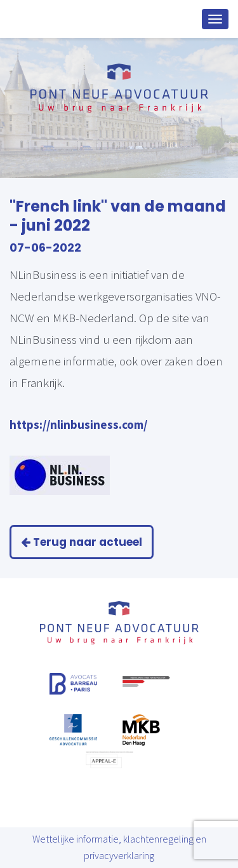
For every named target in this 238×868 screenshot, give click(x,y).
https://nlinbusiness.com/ (78, 424)
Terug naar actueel (82, 542)
